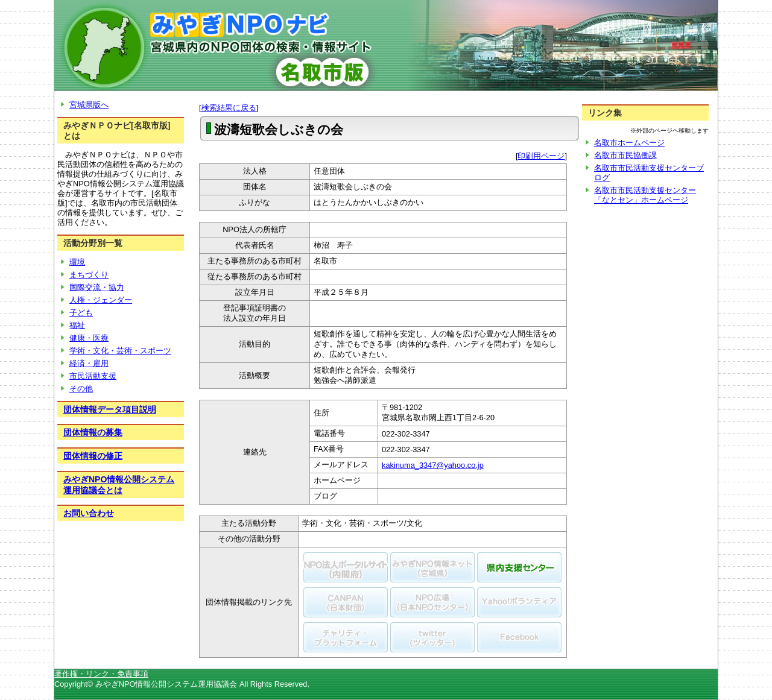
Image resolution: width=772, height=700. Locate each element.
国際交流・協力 (97, 287)
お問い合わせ (89, 513)
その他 (81, 389)
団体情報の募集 (93, 432)
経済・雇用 (89, 363)
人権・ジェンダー (101, 300)
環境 (77, 262)
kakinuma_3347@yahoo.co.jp (433, 465)
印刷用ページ (541, 156)
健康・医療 (89, 338)
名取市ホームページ (629, 143)
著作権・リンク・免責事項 (101, 674)
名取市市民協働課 (625, 155)
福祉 (77, 325)
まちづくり (89, 275)
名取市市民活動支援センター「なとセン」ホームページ (645, 195)
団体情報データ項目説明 (110, 409)
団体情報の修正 (93, 456)
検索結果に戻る (229, 108)
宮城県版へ (89, 105)
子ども (81, 313)
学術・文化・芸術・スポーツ (120, 351)
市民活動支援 (93, 376)
